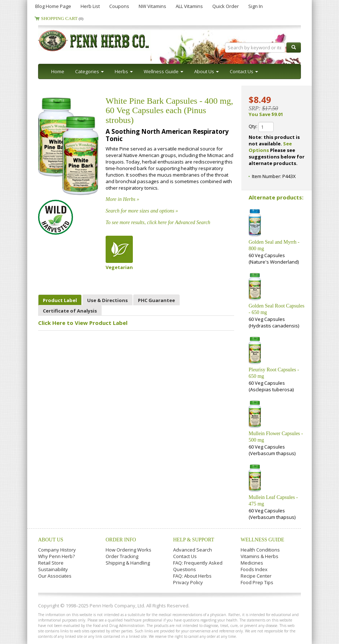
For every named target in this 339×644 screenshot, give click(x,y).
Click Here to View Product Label (83, 323)
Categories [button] (89, 71)
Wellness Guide (262, 540)
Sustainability (53, 569)
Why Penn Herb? (56, 556)
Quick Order (226, 6)
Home (58, 71)
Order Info (121, 540)
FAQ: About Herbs (192, 576)
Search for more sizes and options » (142, 211)
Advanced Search (193, 550)
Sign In (256, 6)
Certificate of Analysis (70, 311)
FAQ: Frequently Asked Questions (198, 566)
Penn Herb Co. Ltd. (108, 41)
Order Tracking (122, 556)
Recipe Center (256, 576)
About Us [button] (207, 71)
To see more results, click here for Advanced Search (158, 222)
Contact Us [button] (244, 71)
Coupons (119, 6)
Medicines (252, 563)
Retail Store (51, 563)
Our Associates (55, 576)
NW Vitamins (152, 6)
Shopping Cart (62, 18)
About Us (51, 540)
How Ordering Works (128, 550)
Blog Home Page (53, 6)
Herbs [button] (124, 71)
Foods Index (254, 569)
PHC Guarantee (156, 300)
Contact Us (185, 556)
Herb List (90, 6)
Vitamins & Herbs (260, 556)
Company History (57, 550)
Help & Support (194, 540)
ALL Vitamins (189, 6)
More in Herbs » (122, 199)
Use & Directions (107, 300)
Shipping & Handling (128, 563)
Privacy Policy (188, 582)
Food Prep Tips (257, 582)
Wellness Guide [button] (164, 71)
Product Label (60, 300)
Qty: (261, 127)
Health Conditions (260, 550)
